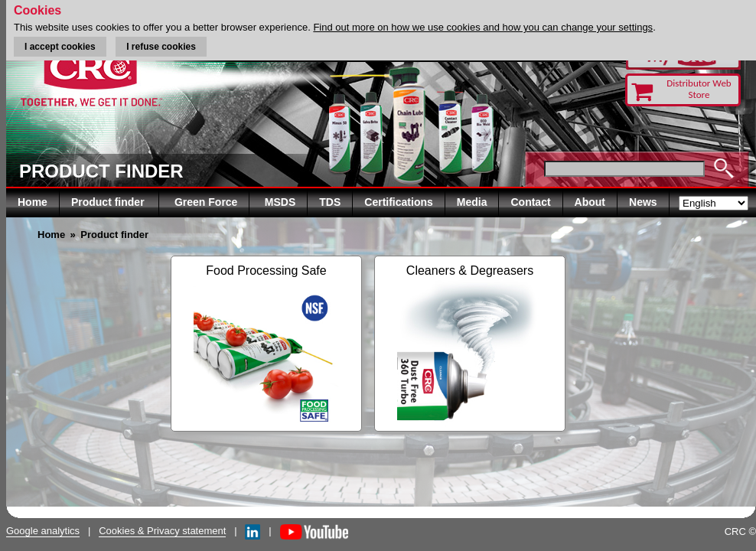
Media (472, 202)
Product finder (109, 202)
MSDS (280, 202)
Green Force (206, 202)
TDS (330, 202)
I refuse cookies (161, 47)
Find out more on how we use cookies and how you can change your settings (483, 27)
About (590, 202)
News (643, 202)
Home (33, 202)
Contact (530, 202)
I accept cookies (60, 47)
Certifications (398, 202)
